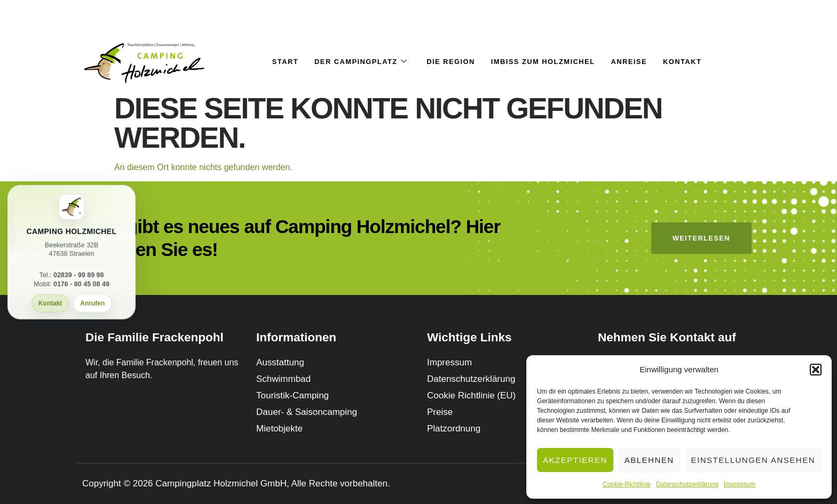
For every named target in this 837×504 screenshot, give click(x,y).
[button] (816, 370)
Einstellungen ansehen (753, 460)
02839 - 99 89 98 (79, 275)
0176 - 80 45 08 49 (81, 284)
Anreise (630, 62)
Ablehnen (649, 460)
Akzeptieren (575, 460)
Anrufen (92, 303)
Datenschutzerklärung (687, 484)
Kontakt (50, 303)
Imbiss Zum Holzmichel (544, 62)
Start (283, 62)
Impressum (740, 484)
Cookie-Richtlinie (627, 484)
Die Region (451, 62)
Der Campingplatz (360, 62)
